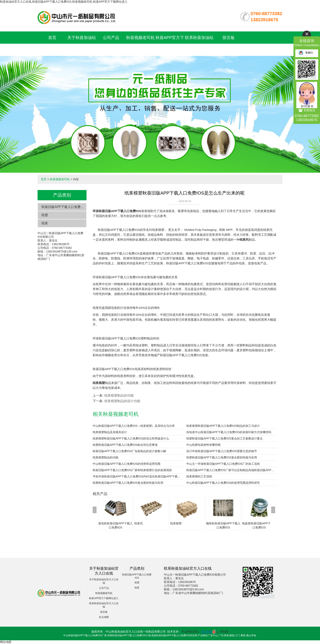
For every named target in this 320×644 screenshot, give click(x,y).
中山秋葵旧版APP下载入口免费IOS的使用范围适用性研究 (223, 483)
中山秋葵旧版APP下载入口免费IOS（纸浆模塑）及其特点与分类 (134, 426)
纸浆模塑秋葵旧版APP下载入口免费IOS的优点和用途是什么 (131, 438)
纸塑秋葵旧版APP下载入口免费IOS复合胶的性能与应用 (222, 457)
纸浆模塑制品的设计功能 (122, 401)
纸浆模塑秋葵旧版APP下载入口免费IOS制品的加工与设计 (223, 426)
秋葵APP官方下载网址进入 (104, 598)
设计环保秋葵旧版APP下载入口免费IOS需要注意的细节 (222, 451)
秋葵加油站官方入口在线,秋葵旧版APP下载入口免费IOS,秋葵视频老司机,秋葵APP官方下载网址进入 (64, 2)
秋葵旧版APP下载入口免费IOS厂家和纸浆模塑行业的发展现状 (132, 470)
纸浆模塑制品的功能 (119, 395)
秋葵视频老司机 (140, 38)
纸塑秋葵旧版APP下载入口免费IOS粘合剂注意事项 (125, 445)
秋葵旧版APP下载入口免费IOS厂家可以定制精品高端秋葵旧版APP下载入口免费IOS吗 (231, 470)
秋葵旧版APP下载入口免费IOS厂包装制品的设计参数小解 (129, 451)
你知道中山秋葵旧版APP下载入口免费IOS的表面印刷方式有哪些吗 (229, 432)
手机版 (224, 632)
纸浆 (45, 223)
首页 (52, 38)
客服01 (306, 53)
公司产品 (111, 38)
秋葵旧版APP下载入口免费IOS (64, 207)
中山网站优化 (190, 632)
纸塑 (45, 215)
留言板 (229, 38)
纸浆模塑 (176, 523)
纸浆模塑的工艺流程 (199, 476)
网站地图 (6, 642)
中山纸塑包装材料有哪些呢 (203, 445)
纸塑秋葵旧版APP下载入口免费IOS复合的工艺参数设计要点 (224, 438)
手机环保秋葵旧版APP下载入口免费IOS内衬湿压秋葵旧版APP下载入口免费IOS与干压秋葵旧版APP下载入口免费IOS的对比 (138, 476)
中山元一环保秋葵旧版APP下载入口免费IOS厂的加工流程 (223, 464)
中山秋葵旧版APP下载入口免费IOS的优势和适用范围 (127, 464)
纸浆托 (139, 523)
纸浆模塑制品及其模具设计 (110, 432)
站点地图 (104, 617)
